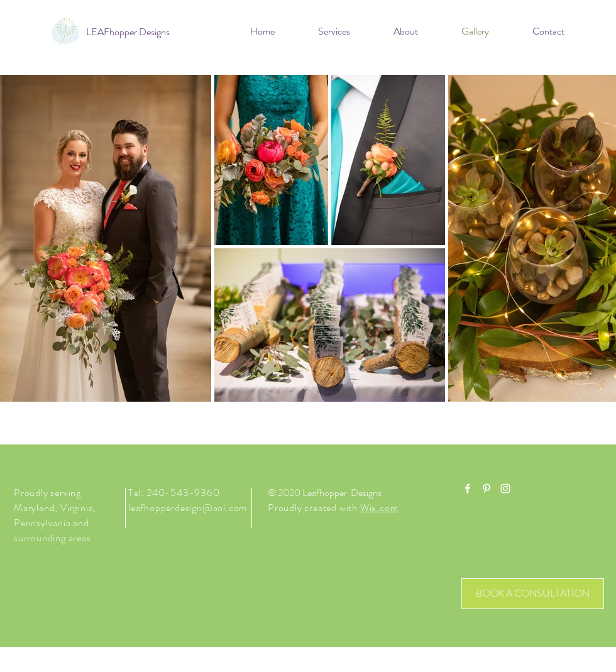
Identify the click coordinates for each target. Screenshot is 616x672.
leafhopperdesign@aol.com (188, 508)
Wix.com (379, 508)
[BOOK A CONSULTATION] (533, 594)
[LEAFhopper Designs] (128, 32)
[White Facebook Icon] (468, 488)
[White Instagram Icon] (505, 488)
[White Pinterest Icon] (487, 488)
